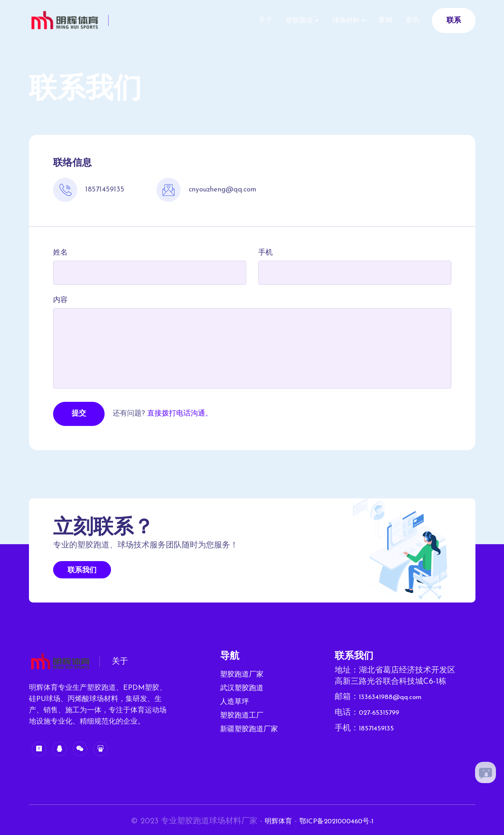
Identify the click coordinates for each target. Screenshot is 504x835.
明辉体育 (271, 821)
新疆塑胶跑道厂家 (249, 729)
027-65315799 (383, 712)
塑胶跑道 (282, 21)
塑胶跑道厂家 (242, 675)
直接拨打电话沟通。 (180, 414)
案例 (378, 20)
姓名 (60, 253)
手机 (265, 253)
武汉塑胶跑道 (242, 688)
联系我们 (82, 571)
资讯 (410, 20)
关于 (243, 20)
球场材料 (333, 21)
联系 (454, 21)
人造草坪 (235, 702)
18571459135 (380, 728)
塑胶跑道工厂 (242, 716)
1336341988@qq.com (396, 697)
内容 (60, 300)
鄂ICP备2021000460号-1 (339, 821)
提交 (79, 414)
